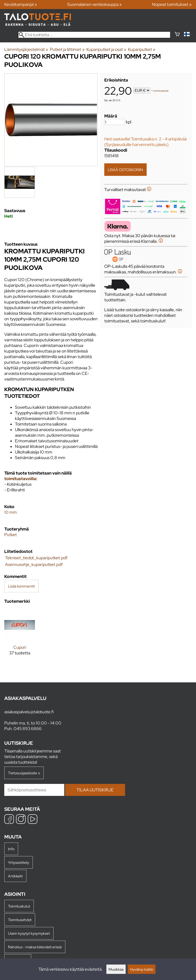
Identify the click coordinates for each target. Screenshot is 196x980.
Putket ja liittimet (67, 49)
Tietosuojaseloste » (24, 773)
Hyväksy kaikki (142, 969)
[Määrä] (115, 122)
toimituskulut (161, 91)
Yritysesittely (19, 862)
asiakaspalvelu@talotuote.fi (29, 712)
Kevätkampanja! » (21, 4)
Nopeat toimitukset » (172, 4)
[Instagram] (21, 820)
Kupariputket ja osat (106, 49)
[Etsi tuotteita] (94, 35)
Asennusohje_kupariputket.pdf (34, 564)
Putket (11, 535)
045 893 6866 (28, 729)
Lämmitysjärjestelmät (26, 49)
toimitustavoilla (20, 479)
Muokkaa (116, 969)
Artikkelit (15, 876)
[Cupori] (20, 637)
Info (11, 849)
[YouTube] (33, 820)
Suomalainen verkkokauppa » (95, 4)
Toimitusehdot (20, 920)
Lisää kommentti (21, 586)
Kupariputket (142, 49)
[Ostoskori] (177, 35)
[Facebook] (9, 820)
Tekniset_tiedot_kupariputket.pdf (36, 558)
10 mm (11, 512)
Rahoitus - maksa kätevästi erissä (35, 947)
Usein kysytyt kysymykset (29, 933)
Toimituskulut (19, 906)
